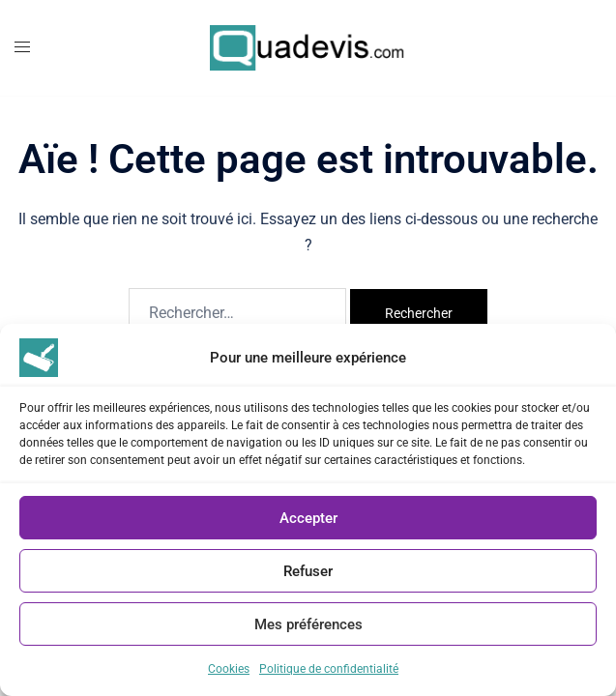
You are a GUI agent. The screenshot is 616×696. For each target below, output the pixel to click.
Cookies (229, 669)
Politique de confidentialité (329, 669)
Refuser (308, 571)
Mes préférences (308, 624)
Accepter (308, 518)
